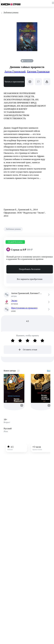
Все (49, 371)
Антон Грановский (15, 71)
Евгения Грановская (38, 71)
